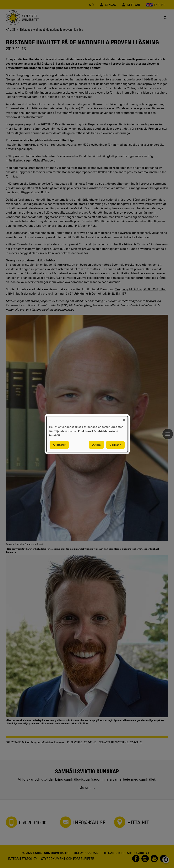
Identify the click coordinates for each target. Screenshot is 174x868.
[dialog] (87, 434)
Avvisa (96, 445)
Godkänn (115, 445)
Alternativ (59, 445)
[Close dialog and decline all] (124, 419)
